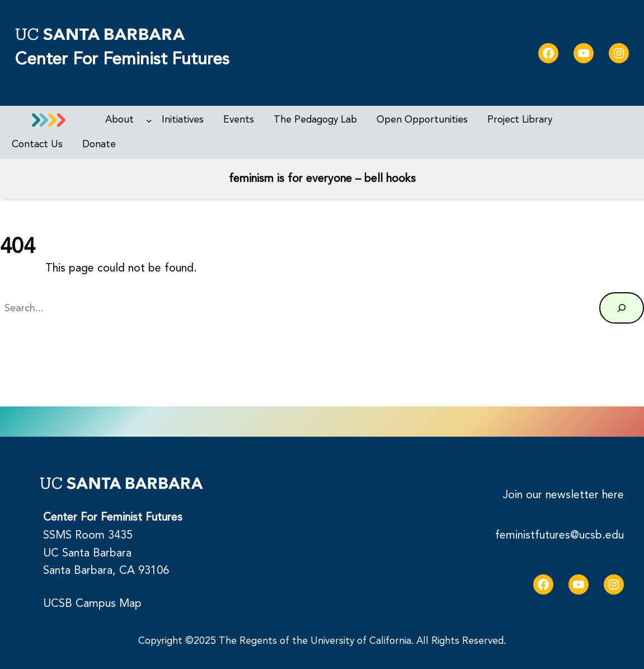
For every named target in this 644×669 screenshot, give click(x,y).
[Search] (622, 308)
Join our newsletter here (563, 495)
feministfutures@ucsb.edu (560, 535)
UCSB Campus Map (92, 603)
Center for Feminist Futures (122, 59)
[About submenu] (149, 120)
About (119, 120)
